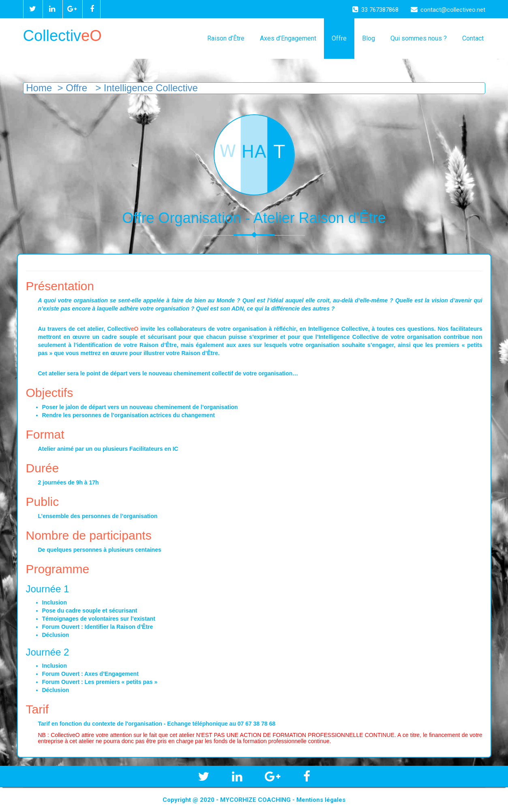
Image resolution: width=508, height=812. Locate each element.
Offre (339, 38)
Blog (369, 38)
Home (38, 88)
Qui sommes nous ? (419, 38)
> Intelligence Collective (145, 88)
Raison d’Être (226, 38)
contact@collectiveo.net (448, 10)
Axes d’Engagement (288, 38)
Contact (473, 38)
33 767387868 (375, 10)
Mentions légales (321, 800)
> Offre (72, 88)
